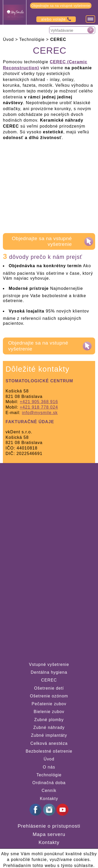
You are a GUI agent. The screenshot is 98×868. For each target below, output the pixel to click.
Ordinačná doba (49, 783)
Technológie (49, 775)
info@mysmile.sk (40, 413)
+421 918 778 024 (39, 407)
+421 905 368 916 (39, 402)
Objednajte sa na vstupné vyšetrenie (61, 6)
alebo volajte (56, 19)
